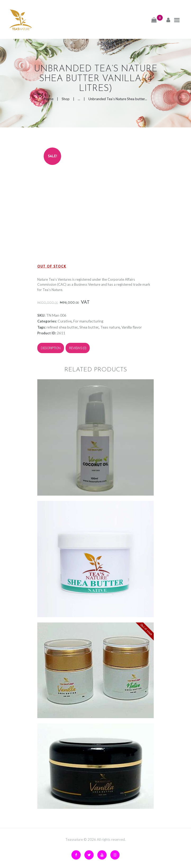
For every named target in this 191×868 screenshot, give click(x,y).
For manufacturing (88, 321)
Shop (66, 99)
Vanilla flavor (132, 327)
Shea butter (89, 327)
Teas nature (110, 327)
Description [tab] (51, 348)
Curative (65, 321)
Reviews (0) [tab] (78, 348)
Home (49, 99)
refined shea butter (62, 327)
